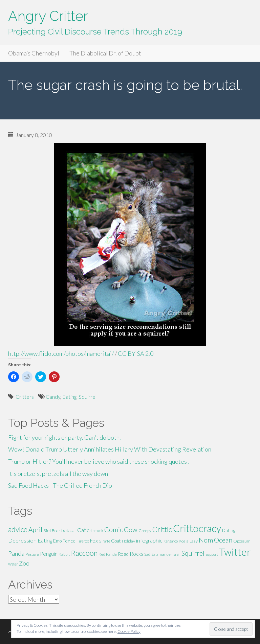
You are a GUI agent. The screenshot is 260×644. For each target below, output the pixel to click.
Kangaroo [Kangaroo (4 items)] (171, 541)
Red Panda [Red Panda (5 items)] (108, 554)
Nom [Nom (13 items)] (206, 540)
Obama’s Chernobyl (34, 53)
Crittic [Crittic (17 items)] (162, 529)
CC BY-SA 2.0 (136, 353)
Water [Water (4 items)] (13, 564)
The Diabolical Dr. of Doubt (105, 53)
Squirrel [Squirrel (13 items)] (193, 553)
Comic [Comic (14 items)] (114, 529)
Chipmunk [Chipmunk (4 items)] (95, 531)
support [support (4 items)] (212, 554)
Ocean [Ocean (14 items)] (223, 540)
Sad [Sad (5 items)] (147, 554)
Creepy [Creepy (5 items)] (145, 531)
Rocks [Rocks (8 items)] (136, 554)
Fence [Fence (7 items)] (69, 541)
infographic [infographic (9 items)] (149, 540)
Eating (69, 397)
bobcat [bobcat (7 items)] (69, 530)
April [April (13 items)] (35, 530)
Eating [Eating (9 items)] (45, 540)
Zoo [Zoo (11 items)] (24, 563)
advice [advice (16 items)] (18, 529)
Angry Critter (48, 16)
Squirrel (88, 397)
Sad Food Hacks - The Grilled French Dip (60, 485)
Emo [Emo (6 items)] (57, 541)
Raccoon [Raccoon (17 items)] (84, 553)
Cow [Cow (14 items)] (131, 529)
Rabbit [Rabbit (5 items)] (64, 554)
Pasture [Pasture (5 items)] (32, 554)
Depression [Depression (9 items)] (22, 540)
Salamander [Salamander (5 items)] (162, 554)
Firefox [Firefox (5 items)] (83, 541)
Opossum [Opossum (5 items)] (242, 541)
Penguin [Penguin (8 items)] (49, 554)
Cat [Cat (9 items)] (82, 530)
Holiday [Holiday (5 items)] (128, 541)
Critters (25, 397)
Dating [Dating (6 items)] (229, 530)
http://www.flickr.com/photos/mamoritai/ (61, 353)
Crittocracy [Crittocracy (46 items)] (197, 528)
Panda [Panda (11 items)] (16, 553)
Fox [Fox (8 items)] (94, 540)
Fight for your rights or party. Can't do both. (64, 437)
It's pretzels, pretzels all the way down (58, 474)
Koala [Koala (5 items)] (184, 541)
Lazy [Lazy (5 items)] (194, 541)
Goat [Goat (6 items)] (116, 541)
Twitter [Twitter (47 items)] (235, 552)
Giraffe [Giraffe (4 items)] (104, 541)
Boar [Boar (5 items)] (56, 531)
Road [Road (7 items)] (123, 554)
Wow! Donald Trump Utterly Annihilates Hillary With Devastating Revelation (110, 449)
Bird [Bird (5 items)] (47, 531)
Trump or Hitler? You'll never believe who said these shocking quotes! (99, 461)
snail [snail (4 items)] (177, 554)
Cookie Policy (129, 631)
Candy (53, 397)
